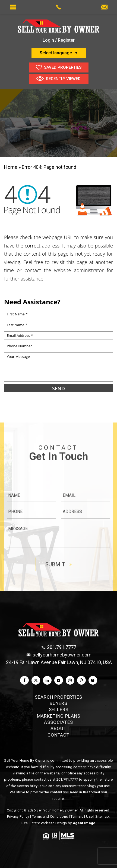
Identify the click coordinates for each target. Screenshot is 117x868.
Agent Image (84, 823)
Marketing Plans (59, 716)
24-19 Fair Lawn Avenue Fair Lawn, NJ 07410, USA (59, 662)
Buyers (58, 703)
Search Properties (58, 697)
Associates (58, 722)
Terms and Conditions (50, 816)
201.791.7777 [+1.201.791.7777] (67, 779)
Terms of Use (82, 816)
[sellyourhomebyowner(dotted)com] (59, 655)
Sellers (59, 709)
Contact (58, 735)
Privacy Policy (18, 816)
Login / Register (59, 40)
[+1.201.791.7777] (59, 647)
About (58, 728)
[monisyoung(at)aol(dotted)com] (104, 7)
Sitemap (102, 816)
